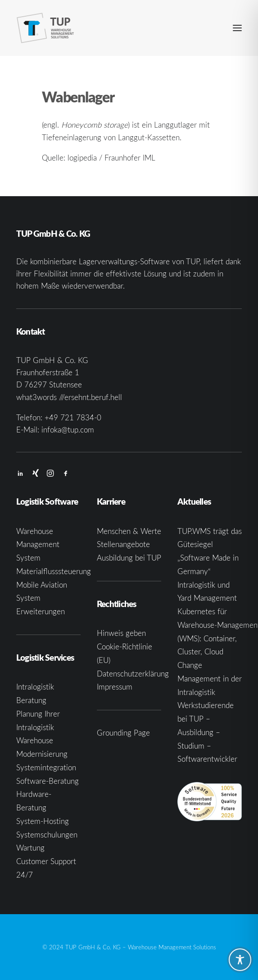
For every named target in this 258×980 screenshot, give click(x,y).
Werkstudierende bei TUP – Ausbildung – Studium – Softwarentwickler (207, 732)
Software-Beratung (48, 781)
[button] (237, 28)
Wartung (30, 848)
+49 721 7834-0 (73, 417)
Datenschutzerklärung (133, 674)
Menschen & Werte (129, 531)
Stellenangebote (123, 544)
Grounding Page (123, 733)
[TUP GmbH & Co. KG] (45, 28)
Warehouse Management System (38, 545)
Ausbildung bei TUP (129, 558)
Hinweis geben (121, 633)
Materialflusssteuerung (54, 571)
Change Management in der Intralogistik (210, 679)
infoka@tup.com (68, 430)
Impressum (115, 687)
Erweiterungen (41, 611)
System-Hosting (43, 821)
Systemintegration (46, 767)
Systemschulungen (47, 835)
